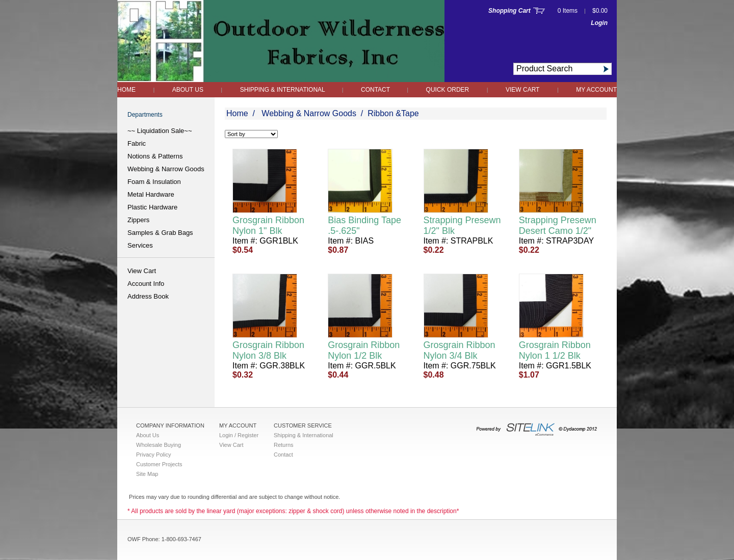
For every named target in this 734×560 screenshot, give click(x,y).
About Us (188, 90)
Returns (284, 445)
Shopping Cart (509, 11)
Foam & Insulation (154, 182)
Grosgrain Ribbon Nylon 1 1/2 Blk (555, 350)
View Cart (522, 90)
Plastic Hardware (152, 207)
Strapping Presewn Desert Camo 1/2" (558, 225)
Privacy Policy (153, 455)
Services (140, 245)
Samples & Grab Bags (160, 233)
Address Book (148, 296)
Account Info (146, 284)
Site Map (147, 474)
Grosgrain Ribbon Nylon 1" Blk (268, 225)
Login (599, 23)
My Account (596, 90)
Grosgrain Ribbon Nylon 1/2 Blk (364, 350)
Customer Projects (159, 464)
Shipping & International (283, 90)
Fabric (137, 143)
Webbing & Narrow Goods (166, 169)
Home (126, 90)
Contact (376, 90)
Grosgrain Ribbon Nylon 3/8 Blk (268, 350)
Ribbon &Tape (393, 113)
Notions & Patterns (155, 156)
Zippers (138, 220)
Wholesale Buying (159, 445)
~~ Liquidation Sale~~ (160, 131)
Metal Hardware (151, 194)
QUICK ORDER (448, 90)
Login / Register (239, 435)
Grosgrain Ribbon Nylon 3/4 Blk (460, 350)
